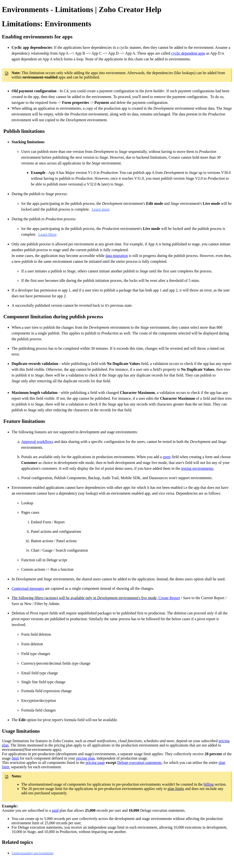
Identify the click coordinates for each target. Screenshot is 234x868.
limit (15, 758)
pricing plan (85, 758)
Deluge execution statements (139, 763)
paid (55, 810)
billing (209, 784)
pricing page (95, 763)
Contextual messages (28, 588)
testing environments (197, 468)
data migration (117, 256)
